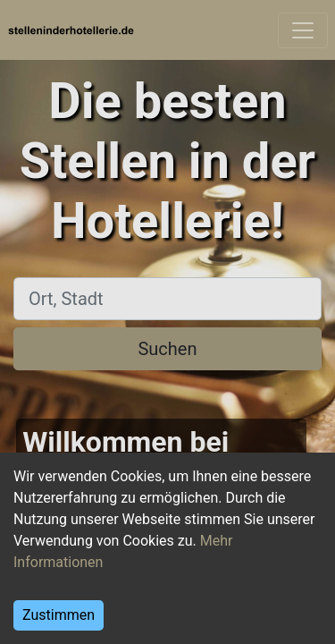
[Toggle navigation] (303, 30)
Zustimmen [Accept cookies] (59, 615)
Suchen (167, 349)
